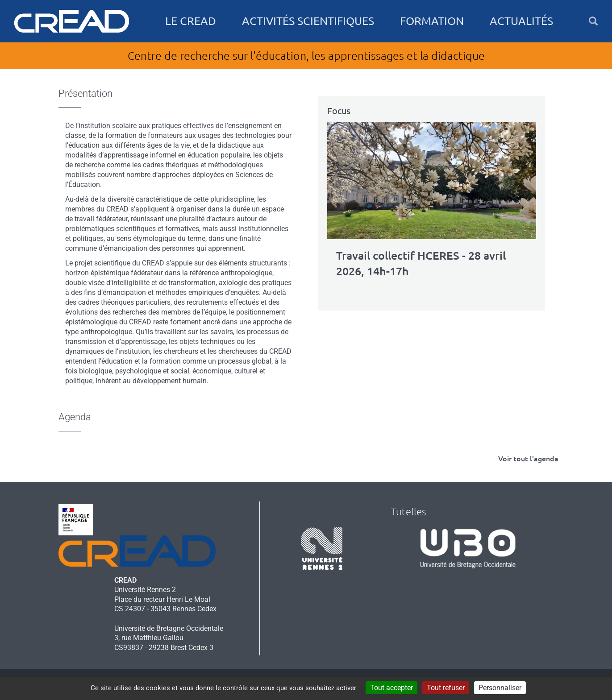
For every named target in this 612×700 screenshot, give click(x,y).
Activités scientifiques (308, 21)
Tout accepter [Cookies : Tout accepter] (391, 688)
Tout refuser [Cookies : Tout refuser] (446, 688)
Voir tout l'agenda (528, 459)
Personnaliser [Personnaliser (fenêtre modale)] (500, 688)
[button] (593, 21)
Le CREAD (191, 21)
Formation (432, 21)
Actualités (521, 21)
